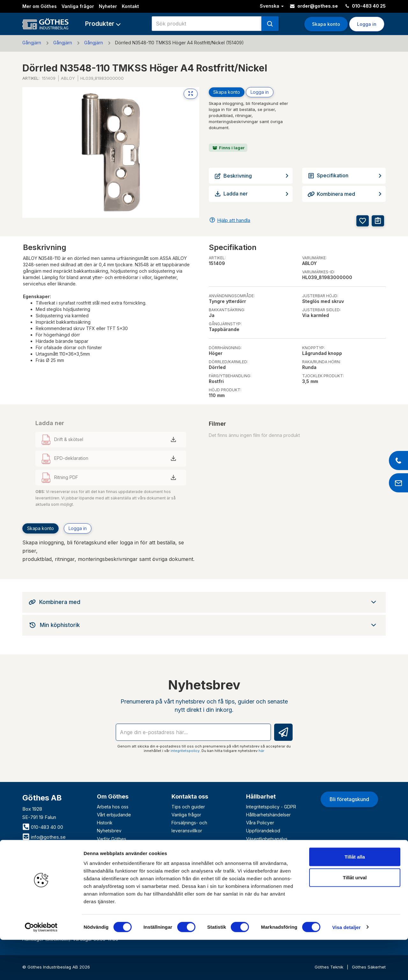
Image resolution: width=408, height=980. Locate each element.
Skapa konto (326, 24)
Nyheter (108, 6)
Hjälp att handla (234, 220)
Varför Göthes (112, 839)
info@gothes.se (44, 837)
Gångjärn (32, 43)
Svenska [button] (272, 6)
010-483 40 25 (366, 6)
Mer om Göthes (40, 6)
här (261, 751)
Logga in (367, 24)
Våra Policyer (260, 823)
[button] (103, 24)
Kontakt (130, 6)
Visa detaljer (346, 967)
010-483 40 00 (43, 827)
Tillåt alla (355, 897)
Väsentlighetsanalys (267, 839)
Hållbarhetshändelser (268, 815)
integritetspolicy (185, 751)
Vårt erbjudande (114, 815)
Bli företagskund (349, 799)
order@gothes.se (314, 6)
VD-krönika (258, 847)
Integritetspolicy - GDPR (271, 807)
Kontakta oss (190, 796)
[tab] (204, 602)
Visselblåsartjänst (264, 855)
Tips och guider (188, 807)
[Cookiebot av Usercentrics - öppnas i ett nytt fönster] (41, 968)
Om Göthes (113, 796)
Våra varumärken (115, 847)
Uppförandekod (263, 831)
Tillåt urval (355, 918)
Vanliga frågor (78, 6)
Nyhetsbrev (109, 831)
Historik (105, 823)
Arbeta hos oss (113, 807)
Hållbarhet (261, 796)
